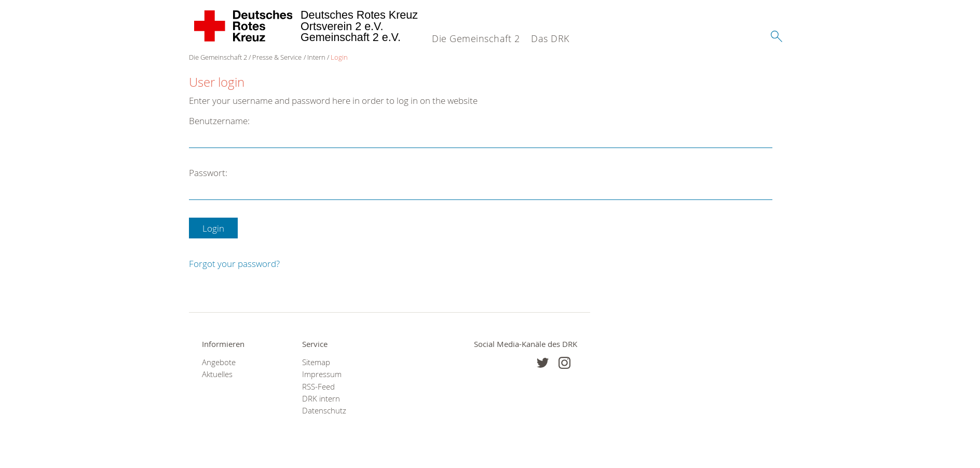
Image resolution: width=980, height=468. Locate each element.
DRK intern (321, 399)
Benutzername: (219, 121)
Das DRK (550, 38)
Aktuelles (217, 374)
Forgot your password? (234, 264)
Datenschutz (324, 411)
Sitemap (316, 362)
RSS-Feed (318, 387)
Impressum (322, 374)
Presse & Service (277, 57)
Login (339, 57)
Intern (316, 57)
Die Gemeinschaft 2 (476, 38)
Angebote (219, 362)
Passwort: (208, 173)
